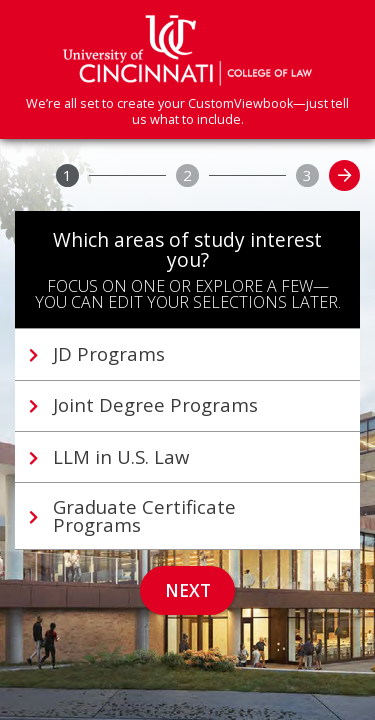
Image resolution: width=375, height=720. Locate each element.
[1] (67, 175)
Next (188, 590)
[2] (187, 175)
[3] (307, 175)
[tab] (187, 354)
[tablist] (187, 439)
